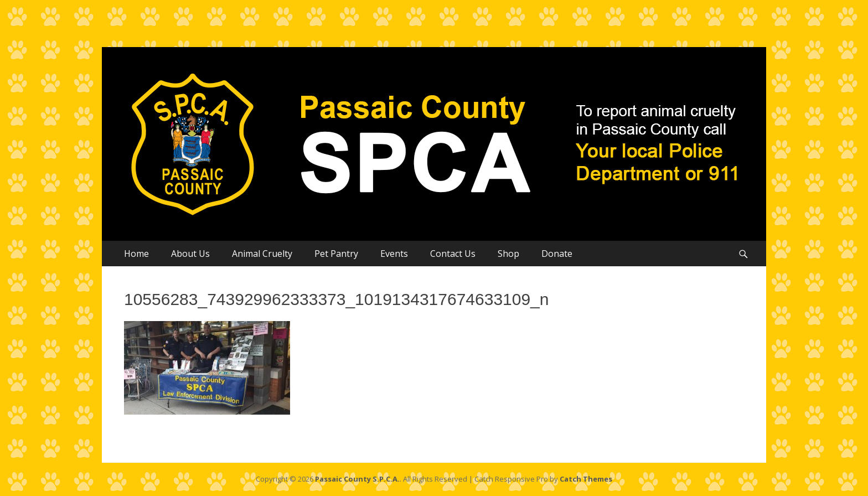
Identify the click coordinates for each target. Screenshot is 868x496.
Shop (508, 254)
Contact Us (453, 254)
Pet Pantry (336, 254)
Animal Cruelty (262, 254)
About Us (190, 254)
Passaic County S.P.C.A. (357, 479)
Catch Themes (586, 479)
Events (394, 254)
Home (136, 254)
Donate (557, 254)
